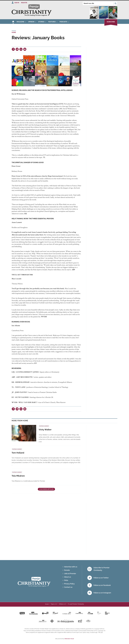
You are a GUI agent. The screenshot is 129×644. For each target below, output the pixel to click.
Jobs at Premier (70, 574)
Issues (47, 604)
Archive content (44, 426)
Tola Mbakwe (18, 476)
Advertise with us (71, 567)
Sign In (17, 3)
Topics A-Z (54, 604)
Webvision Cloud (69, 639)
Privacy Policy (69, 584)
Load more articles (46, 489)
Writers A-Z (62, 604)
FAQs (66, 580)
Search (115, 3)
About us (68, 577)
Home (14, 32)
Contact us (68, 587)
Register (24, 3)
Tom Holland (18, 453)
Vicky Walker (45, 430)
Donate (67, 570)
